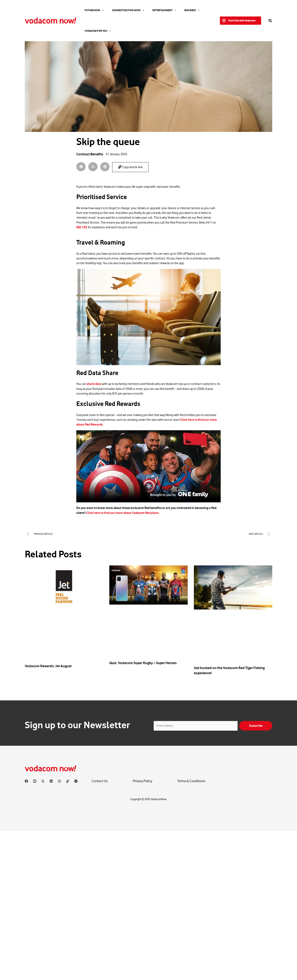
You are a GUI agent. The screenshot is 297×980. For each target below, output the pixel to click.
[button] (240, 10)
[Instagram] (59, 781)
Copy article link (130, 167)
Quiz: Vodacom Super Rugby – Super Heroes (143, 663)
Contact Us (100, 781)
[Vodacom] (76, 781)
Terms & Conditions (191, 781)
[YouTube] (35, 781)
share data (94, 384)
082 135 (82, 227)
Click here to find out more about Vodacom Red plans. (123, 513)
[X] (43, 781)
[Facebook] (26, 781)
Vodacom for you (196, 10)
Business (172, 10)
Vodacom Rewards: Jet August (48, 666)
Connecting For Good (119, 10)
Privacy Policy (142, 781)
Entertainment (150, 10)
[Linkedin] (51, 781)
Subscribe (256, 726)
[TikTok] (68, 781)
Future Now (90, 10)
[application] (98, 10)
